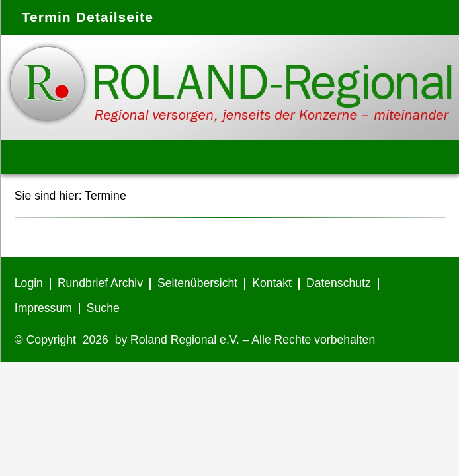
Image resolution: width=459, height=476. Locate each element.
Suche (103, 308)
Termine (105, 196)
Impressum (43, 308)
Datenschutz (339, 283)
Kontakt (272, 283)
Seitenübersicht (197, 283)
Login (29, 283)
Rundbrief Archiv (100, 283)
